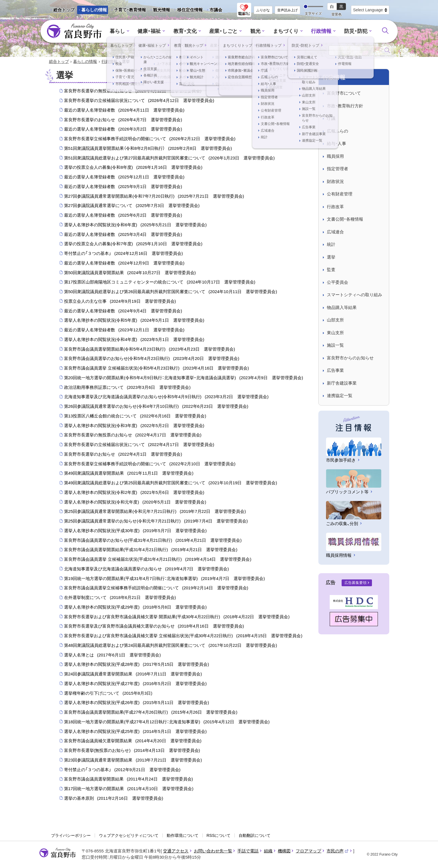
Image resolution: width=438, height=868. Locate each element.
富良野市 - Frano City (74, 31)
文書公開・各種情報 (345, 219)
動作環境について (183, 836)
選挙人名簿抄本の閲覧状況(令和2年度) (134, 493)
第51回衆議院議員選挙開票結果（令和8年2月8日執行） (148, 149)
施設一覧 (335, 345)
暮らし (122, 31)
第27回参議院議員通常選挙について (132, 206)
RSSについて (219, 836)
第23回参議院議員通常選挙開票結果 (133, 760)
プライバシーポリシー (71, 836)
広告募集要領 (356, 583)
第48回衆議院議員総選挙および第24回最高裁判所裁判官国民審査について (171, 646)
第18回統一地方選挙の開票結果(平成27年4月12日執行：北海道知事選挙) (167, 722)
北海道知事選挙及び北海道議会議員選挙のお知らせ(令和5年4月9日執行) (166, 397)
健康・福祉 (153, 31)
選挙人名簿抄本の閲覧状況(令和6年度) (135, 225)
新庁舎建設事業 (342, 383)
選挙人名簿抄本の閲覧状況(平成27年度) (135, 684)
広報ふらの (338, 131)
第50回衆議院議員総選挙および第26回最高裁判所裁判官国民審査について (171, 292)
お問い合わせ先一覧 (213, 851)
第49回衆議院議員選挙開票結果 (129, 474)
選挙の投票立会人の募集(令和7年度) (133, 244)
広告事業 (335, 371)
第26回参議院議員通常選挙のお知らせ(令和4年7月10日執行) (156, 407)
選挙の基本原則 (114, 799)
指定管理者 (338, 169)
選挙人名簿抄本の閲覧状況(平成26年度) (137, 703)
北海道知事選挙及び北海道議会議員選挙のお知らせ (147, 569)
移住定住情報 (188, 11)
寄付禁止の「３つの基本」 (123, 254)
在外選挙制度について (120, 598)
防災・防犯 (351, 31)
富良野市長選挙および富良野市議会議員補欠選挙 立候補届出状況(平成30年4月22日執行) (183, 636)
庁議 (331, 119)
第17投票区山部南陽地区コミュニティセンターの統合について (160, 282)
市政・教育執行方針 (345, 106)
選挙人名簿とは (113, 655)
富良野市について (344, 93)
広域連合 (335, 232)
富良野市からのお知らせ (350, 358)
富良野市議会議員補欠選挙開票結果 (133, 741)
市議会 (216, 10)
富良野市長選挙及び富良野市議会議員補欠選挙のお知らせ (154, 626)
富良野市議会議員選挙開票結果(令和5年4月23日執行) (150, 349)
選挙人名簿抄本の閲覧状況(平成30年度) (135, 531)
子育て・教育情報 (130, 10)
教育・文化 (187, 31)
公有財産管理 (340, 194)
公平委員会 (338, 282)
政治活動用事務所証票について (127, 387)
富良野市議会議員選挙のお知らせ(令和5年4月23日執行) (152, 359)
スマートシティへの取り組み (355, 295)
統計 (331, 245)
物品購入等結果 (342, 308)
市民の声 (338, 851)
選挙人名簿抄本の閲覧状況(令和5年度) (134, 321)
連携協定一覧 (340, 396)
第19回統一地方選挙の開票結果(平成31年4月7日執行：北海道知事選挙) (165, 579)
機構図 (284, 851)
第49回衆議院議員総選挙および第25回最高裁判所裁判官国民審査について (171, 483)
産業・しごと (224, 31)
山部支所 (335, 320)
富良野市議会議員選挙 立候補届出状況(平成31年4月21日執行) (158, 560)
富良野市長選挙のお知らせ (123, 120)
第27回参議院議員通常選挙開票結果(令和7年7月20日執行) (154, 196)
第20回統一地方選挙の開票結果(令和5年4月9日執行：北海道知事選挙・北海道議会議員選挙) (184, 378)
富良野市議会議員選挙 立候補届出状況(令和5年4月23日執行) (157, 368)
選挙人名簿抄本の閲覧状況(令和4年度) (134, 340)
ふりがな (263, 10)
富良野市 (58, 853)
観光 (255, 31)
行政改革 (335, 207)
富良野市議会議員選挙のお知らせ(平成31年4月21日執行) (153, 540)
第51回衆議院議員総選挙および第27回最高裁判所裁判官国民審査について (169, 158)
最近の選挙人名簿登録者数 (124, 110)
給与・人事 (337, 144)
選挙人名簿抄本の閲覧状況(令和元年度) (135, 502)
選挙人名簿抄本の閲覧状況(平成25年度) (135, 731)
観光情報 (159, 11)
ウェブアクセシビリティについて (129, 836)
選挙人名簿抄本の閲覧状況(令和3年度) (134, 426)
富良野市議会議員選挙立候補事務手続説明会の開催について (156, 588)
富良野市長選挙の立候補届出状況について (139, 101)
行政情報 (318, 31)
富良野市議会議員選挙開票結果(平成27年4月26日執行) (151, 713)
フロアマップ (308, 851)
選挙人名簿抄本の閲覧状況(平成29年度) (135, 607)
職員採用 (335, 156)
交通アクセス (176, 851)
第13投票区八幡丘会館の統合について (135, 416)
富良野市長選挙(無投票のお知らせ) (132, 751)
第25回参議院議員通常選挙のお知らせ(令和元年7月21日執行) (156, 521)
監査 (331, 270)
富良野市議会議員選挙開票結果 (129, 779)
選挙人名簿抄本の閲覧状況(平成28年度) (137, 665)
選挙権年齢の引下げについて (108, 693)
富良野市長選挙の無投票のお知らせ (133, 91)
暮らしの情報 (94, 10)
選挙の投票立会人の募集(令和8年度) (133, 168)
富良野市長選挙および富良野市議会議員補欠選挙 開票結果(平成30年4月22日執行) (177, 617)
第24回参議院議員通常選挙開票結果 (133, 674)
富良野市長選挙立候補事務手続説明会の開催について (150, 139)
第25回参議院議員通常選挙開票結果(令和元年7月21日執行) (155, 512)
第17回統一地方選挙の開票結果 (129, 789)
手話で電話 (248, 851)
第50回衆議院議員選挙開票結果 (130, 273)
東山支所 (335, 333)
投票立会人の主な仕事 (120, 302)
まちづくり (284, 31)
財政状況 (335, 182)
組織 (268, 851)
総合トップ (64, 10)
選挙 (331, 257)
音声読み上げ (287, 10)
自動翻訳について (255, 836)
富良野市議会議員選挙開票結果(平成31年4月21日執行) (151, 550)
